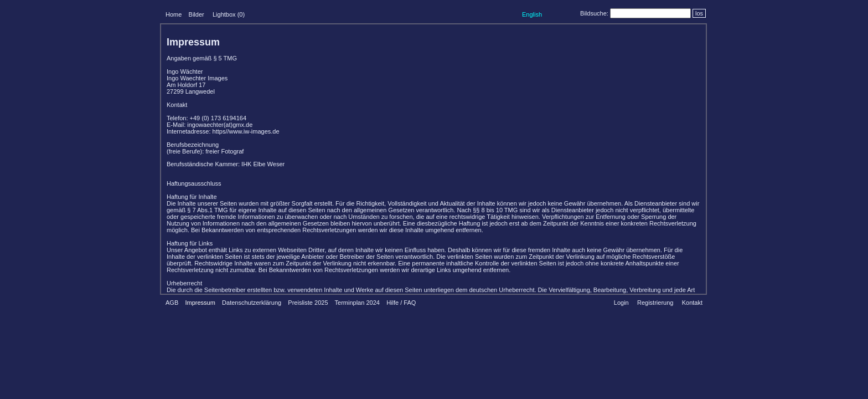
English (532, 14)
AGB (172, 303)
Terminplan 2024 (357, 303)
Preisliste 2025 (308, 303)
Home (174, 14)
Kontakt (692, 303)
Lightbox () (229, 14)
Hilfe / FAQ (401, 303)
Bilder (197, 14)
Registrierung (655, 303)
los (699, 13)
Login (621, 303)
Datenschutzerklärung (252, 303)
